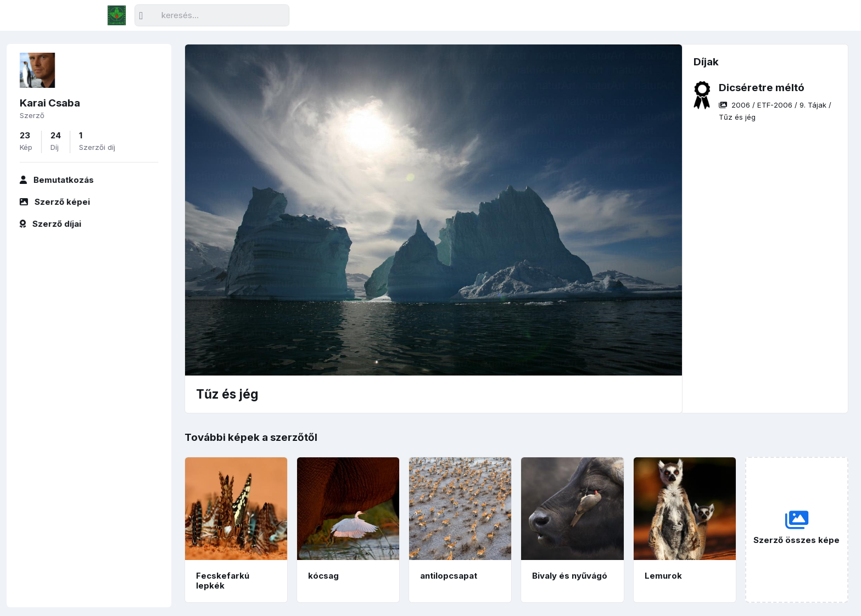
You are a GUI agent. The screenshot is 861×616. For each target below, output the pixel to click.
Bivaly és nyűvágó (570, 576)
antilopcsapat (449, 576)
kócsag (323, 576)
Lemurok (663, 576)
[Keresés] (212, 16)
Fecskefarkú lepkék (223, 581)
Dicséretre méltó (762, 88)
